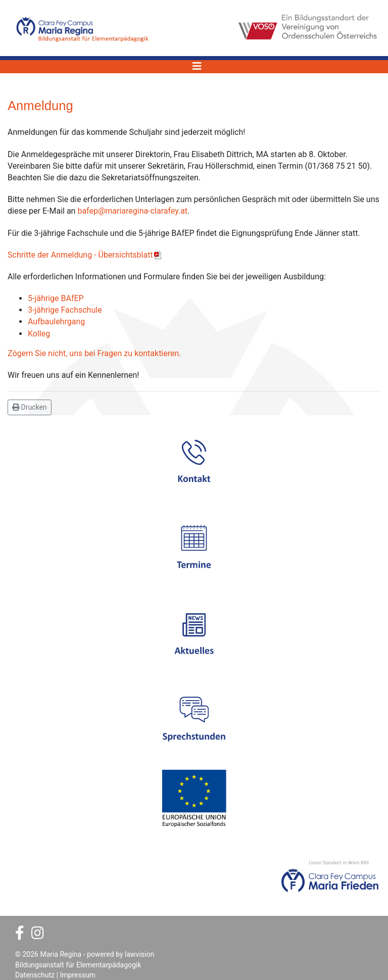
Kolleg (39, 334)
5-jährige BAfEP (56, 298)
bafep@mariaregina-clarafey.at (132, 211)
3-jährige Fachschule (65, 310)
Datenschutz (35, 975)
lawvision (139, 954)
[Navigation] (197, 66)
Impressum (77, 975)
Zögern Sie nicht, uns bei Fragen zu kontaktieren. (94, 353)
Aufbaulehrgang (56, 322)
